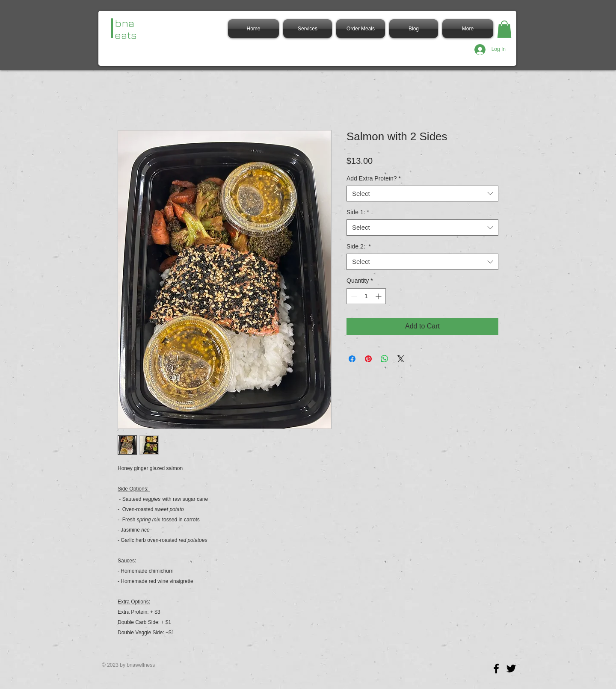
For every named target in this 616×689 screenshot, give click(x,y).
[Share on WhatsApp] (385, 359)
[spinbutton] (366, 296)
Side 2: (359, 246)
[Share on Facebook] (352, 359)
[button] (504, 29)
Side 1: (358, 212)
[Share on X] (401, 359)
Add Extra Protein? (374, 178)
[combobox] (422, 194)
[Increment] (379, 296)
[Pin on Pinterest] (368, 359)
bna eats (126, 29)
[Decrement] (353, 296)
